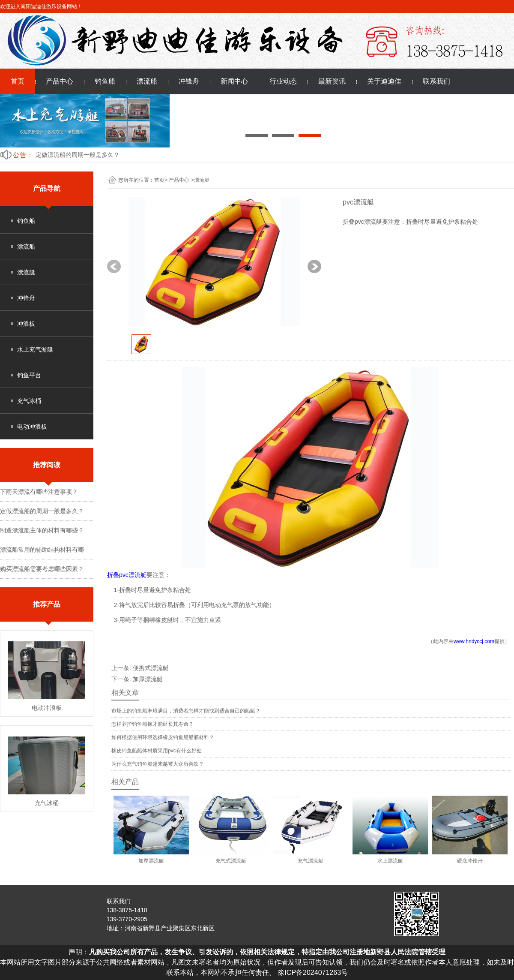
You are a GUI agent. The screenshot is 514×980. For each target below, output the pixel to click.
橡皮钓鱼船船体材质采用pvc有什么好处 (157, 751)
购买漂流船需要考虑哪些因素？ (42, 569)
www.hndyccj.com (474, 641)
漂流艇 (26, 272)
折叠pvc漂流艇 (127, 575)
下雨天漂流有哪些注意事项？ (39, 492)
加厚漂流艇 (148, 679)
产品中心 (60, 81)
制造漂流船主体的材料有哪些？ (42, 530)
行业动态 (283, 81)
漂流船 (147, 81)
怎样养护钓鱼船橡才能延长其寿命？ (152, 724)
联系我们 (436, 81)
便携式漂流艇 (151, 668)
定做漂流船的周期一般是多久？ (78, 155)
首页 (18, 81)
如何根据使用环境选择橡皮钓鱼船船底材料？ (163, 737)
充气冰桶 (29, 401)
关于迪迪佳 (384, 81)
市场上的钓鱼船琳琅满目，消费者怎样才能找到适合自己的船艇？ (186, 711)
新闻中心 (234, 81)
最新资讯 (332, 81)
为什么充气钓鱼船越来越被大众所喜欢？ (158, 764)
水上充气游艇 (35, 349)
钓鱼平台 (29, 375)
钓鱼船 (105, 81)
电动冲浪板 (32, 427)
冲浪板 (26, 324)
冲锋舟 (189, 81)
